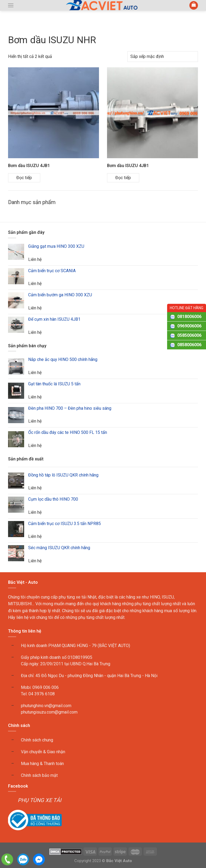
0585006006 (189, 335)
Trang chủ (19, 25)
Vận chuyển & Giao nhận (43, 752)
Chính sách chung (37, 740)
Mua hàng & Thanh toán (42, 764)
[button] (11, 5)
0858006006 (189, 345)
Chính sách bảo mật (39, 775)
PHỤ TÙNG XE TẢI (39, 800)
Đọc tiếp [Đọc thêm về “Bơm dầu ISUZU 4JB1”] (24, 178)
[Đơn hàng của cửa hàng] (163, 57)
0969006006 (189, 326)
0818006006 (189, 317)
